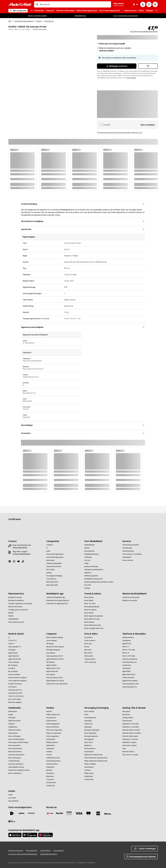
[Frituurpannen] (51, 718)
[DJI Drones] (88, 650)
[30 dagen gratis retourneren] (18, 610)
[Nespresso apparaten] (54, 733)
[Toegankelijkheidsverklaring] (48, 854)
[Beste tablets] (89, 600)
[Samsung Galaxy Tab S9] (55, 656)
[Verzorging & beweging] (54, 576)
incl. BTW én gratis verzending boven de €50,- (144, 32)
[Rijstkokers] (50, 776)
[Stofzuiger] (12, 718)
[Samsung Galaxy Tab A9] (55, 678)
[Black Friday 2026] (52, 582)
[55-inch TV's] (13, 640)
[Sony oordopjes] (14, 662)
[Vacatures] (88, 573)
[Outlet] (86, 563)
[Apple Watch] (127, 671)
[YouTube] (19, 561)
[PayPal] (59, 813)
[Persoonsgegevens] (32, 851)
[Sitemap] (87, 588)
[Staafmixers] (50, 767)
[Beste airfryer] (89, 613)
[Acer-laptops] (51, 674)
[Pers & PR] (88, 585)
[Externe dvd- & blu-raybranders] (57, 684)
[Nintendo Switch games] (130, 736)
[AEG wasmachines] (15, 745)
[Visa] (79, 813)
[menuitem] (32, 11)
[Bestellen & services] (15, 597)
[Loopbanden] (89, 776)
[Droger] (11, 715)
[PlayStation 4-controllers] (131, 727)
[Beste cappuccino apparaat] (94, 616)
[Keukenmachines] (52, 764)
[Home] (10, 21)
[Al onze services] (128, 560)
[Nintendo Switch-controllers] (132, 733)
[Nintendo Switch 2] (128, 752)
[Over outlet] (12, 798)
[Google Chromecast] (15, 684)
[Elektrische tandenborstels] (93, 755)
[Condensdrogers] (14, 761)
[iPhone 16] (126, 653)
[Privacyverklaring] (58, 851)
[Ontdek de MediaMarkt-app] (56, 597)
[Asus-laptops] (51, 653)
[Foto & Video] (51, 570)
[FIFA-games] (126, 711)
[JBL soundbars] (13, 671)
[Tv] (47, 548)
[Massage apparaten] (91, 736)
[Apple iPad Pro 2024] (53, 668)
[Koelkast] (49, 752)
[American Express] (98, 813)
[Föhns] (86, 715)
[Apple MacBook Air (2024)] (55, 659)
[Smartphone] (127, 640)
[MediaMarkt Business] (92, 554)
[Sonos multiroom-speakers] (18, 681)
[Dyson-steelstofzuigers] (16, 739)
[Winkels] (87, 548)
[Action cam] (88, 644)
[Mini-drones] (88, 653)
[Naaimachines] (13, 733)
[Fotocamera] (88, 637)
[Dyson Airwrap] (89, 711)
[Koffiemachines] (52, 721)
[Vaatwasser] (50, 749)
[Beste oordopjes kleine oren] (94, 628)
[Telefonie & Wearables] (54, 563)
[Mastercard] (88, 813)
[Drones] (87, 647)
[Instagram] (15, 561)
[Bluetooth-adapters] (15, 702)
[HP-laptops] (50, 644)
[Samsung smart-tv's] (15, 690)
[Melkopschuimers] (52, 742)
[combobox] (75, 4)
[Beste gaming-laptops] (92, 607)
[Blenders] (49, 770)
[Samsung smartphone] (130, 659)
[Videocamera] (89, 656)
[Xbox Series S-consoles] (130, 755)
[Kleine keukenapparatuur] (55, 554)
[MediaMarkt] (20, 4)
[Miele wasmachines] (15, 752)
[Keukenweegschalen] (53, 761)
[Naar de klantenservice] (16, 622)
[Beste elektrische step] (92, 619)
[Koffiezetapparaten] (53, 724)
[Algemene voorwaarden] (16, 851)
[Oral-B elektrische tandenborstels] (96, 758)
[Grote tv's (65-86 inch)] (16, 696)
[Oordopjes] (12, 650)
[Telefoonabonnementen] (131, 545)
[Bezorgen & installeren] (16, 600)
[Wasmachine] (13, 711)
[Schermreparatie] (128, 551)
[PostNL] (12, 813)
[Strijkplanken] (13, 727)
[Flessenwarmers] (90, 749)
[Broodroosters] (51, 782)
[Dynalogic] (31, 813)
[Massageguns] (89, 739)
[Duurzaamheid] (89, 551)
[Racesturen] (126, 715)
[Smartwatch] (126, 668)
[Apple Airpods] (13, 653)
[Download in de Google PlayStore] (58, 600)
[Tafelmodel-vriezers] (53, 758)
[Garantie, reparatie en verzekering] (20, 604)
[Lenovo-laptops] (52, 640)
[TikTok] (24, 561)
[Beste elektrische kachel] (93, 625)
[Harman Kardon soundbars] (18, 678)
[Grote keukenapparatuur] (55, 557)
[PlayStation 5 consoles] (130, 739)
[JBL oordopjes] (13, 665)
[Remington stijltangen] (92, 730)
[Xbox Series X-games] (130, 745)
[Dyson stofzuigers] (15, 736)
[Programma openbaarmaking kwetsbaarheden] (23, 854)
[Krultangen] (88, 721)
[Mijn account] (143, 4)
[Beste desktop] (89, 622)
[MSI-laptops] (50, 662)
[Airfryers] (49, 711)
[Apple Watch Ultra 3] (129, 674)
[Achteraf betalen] (108, 814)
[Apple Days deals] (52, 585)
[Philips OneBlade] (90, 764)
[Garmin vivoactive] (128, 678)
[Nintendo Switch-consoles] (131, 730)
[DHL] (22, 813)
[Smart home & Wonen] (54, 566)
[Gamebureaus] (127, 721)
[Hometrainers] (89, 779)
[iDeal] (50, 813)
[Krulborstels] (88, 724)
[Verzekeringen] (127, 548)
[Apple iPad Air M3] (52, 671)
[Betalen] (11, 613)
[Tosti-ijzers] (50, 779)
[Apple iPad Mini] (51, 665)
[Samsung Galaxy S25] (130, 662)
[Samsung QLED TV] (15, 647)
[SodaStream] (51, 786)
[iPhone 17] (126, 647)
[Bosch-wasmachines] (15, 749)
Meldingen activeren (117, 66)
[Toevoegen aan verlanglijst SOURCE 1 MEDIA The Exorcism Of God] (148, 66)
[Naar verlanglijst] (149, 4)
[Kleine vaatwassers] (15, 773)
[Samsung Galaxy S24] (130, 687)
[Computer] (50, 545)
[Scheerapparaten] (90, 718)
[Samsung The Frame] (15, 693)
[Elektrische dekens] (15, 730)
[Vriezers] (49, 755)
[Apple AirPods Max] (15, 659)
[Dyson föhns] (89, 742)
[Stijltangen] (88, 727)
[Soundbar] (12, 668)
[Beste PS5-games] (90, 610)
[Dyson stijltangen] (90, 733)
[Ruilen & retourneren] (15, 607)
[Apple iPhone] (127, 644)
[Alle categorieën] (18, 11)
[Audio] (48, 551)
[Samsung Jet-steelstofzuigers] (18, 742)
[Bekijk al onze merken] (130, 600)
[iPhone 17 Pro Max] (129, 650)
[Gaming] (49, 573)
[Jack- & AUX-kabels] (15, 699)
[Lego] (124, 749)
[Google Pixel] (127, 665)
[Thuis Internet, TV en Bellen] (132, 554)
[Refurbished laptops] (53, 650)
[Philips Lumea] (89, 773)
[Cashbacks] (88, 557)
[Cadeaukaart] (127, 557)
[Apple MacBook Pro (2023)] (55, 681)
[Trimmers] (88, 770)
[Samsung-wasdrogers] (16, 764)
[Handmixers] (50, 773)
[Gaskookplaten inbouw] (16, 767)
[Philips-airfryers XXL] (53, 715)
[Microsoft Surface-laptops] (55, 647)
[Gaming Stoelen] (128, 718)
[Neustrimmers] (89, 767)
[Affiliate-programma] (91, 576)
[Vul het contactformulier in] (22, 554)
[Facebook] (11, 561)
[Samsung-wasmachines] (16, 755)
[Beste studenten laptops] (55, 637)
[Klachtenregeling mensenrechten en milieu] (99, 582)
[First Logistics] (12, 821)
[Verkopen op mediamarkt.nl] (94, 570)
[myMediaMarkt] (89, 545)
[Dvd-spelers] (12, 687)
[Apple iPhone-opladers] (130, 681)
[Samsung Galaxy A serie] (131, 684)
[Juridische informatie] (91, 566)
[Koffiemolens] (51, 739)
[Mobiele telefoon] (128, 637)
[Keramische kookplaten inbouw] (19, 770)
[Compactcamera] (90, 659)
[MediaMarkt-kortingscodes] (93, 579)
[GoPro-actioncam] (90, 662)
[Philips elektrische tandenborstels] (96, 761)
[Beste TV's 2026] (90, 604)
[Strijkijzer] (12, 724)
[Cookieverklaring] (45, 851)
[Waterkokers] (51, 745)
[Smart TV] (11, 644)
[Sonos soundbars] (14, 674)
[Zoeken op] (37, 4)
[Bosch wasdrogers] (15, 758)
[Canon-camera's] (90, 640)
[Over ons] (87, 560)
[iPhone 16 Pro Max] (129, 656)
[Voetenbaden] (89, 752)
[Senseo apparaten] (53, 736)
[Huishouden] (50, 560)
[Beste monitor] (89, 597)
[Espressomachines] (53, 727)
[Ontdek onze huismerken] (131, 597)
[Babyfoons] (88, 745)
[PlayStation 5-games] (129, 742)
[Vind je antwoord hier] (20, 547)
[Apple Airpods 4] (14, 656)
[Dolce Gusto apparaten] (54, 730)
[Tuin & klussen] (51, 579)
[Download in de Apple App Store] (57, 604)
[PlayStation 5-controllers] (131, 724)
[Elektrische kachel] (14, 721)
